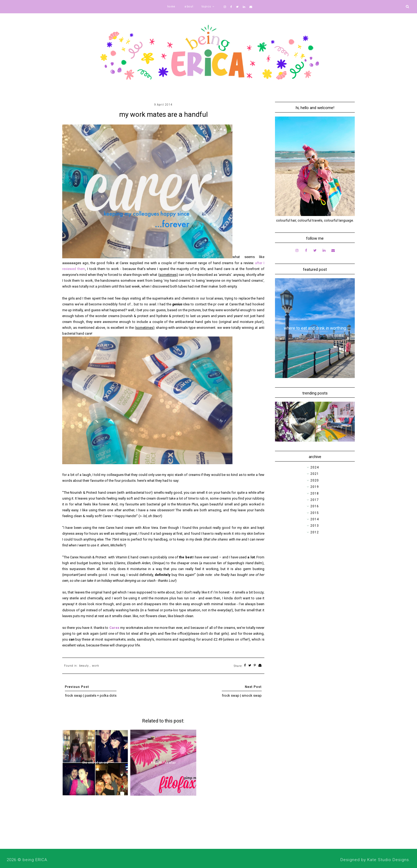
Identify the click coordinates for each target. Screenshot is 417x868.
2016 (315, 506)
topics (207, 7)
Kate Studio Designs (388, 860)
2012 (315, 532)
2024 (315, 467)
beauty (84, 666)
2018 (315, 493)
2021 (315, 474)
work (95, 666)
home (171, 7)
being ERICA (35, 860)
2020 (315, 480)
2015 (315, 513)
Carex (114, 628)
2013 (315, 526)
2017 (315, 500)
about (189, 7)
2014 (315, 519)
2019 (315, 487)
